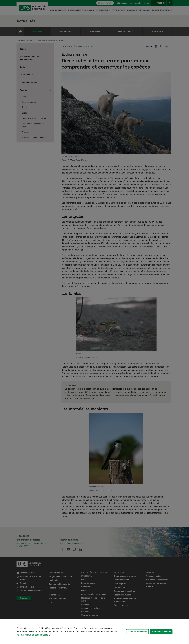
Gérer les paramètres (137, 632)
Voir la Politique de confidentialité (32, 635)
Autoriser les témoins (161, 632)
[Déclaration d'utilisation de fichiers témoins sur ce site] (95, 632)
